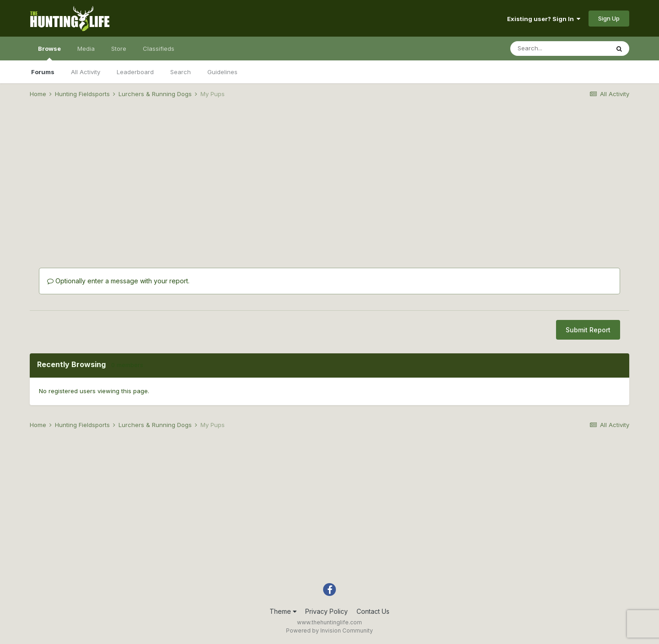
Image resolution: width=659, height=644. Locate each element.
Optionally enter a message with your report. (118, 281)
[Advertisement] (329, 177)
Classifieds (159, 49)
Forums (43, 72)
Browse (49, 53)
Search (181, 72)
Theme (283, 611)
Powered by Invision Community (329, 630)
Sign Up (609, 18)
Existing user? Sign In (544, 19)
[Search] (560, 49)
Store (119, 49)
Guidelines (222, 72)
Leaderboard (135, 72)
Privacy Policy (327, 611)
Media (86, 49)
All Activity (86, 72)
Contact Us (373, 611)
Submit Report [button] (588, 330)
